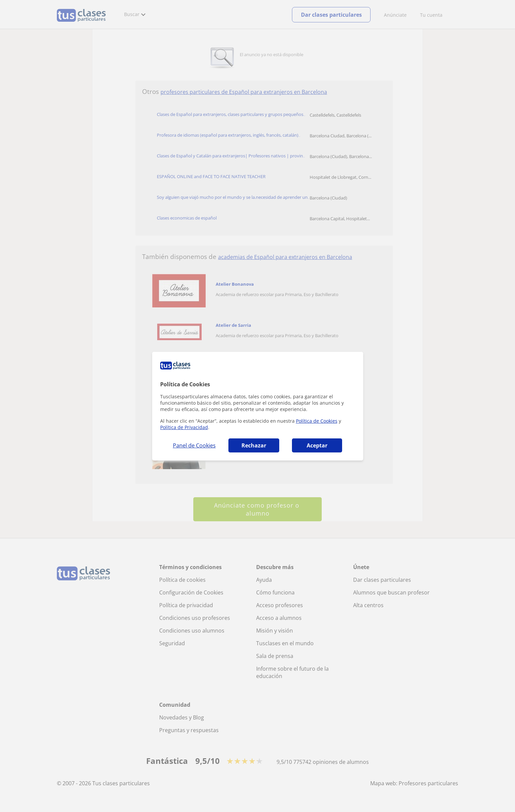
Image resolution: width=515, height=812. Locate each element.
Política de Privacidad (184, 427)
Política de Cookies (317, 421)
